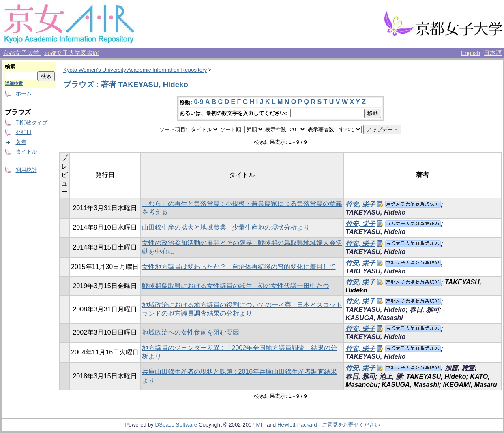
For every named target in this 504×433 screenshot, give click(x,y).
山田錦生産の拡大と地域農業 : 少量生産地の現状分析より (226, 227)
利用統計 (26, 170)
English (470, 53)
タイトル (26, 152)
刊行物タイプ (32, 123)
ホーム (24, 93)
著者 (21, 142)
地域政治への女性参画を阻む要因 (191, 332)
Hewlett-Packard (297, 425)
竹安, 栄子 (360, 204)
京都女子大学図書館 (72, 53)
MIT (261, 425)
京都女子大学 (22, 53)
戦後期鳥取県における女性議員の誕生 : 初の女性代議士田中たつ (235, 286)
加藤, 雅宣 (460, 368)
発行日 (24, 132)
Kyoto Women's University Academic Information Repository (135, 70)
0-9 (198, 102)
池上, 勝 (391, 376)
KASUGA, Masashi (374, 318)
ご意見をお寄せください (351, 425)
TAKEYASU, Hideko (375, 212)
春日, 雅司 (424, 310)
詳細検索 (14, 83)
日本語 (493, 53)
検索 (10, 67)
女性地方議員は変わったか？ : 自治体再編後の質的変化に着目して (239, 267)
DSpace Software (176, 425)
